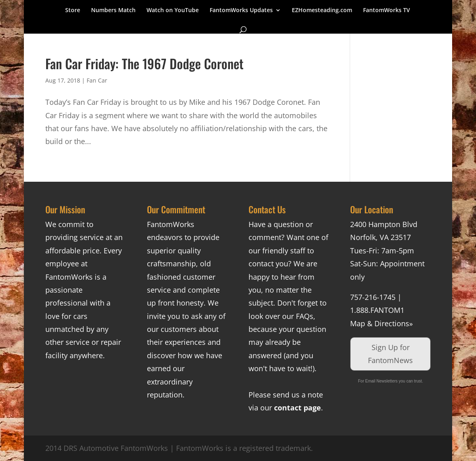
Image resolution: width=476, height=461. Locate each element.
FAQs (305, 316)
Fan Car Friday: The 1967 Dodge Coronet (144, 63)
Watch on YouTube (173, 11)
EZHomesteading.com (322, 11)
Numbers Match (113, 11)
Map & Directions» (381, 323)
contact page (297, 408)
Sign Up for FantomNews (390, 354)
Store (73, 11)
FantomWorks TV (387, 11)
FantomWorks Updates (241, 11)
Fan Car (97, 80)
